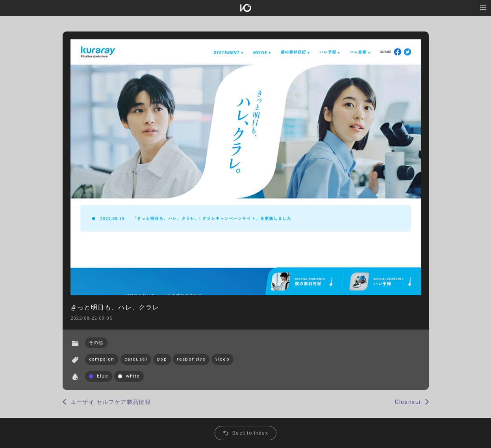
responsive (191, 359)
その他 (96, 343)
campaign (102, 359)
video (222, 359)
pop (162, 359)
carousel (136, 359)
